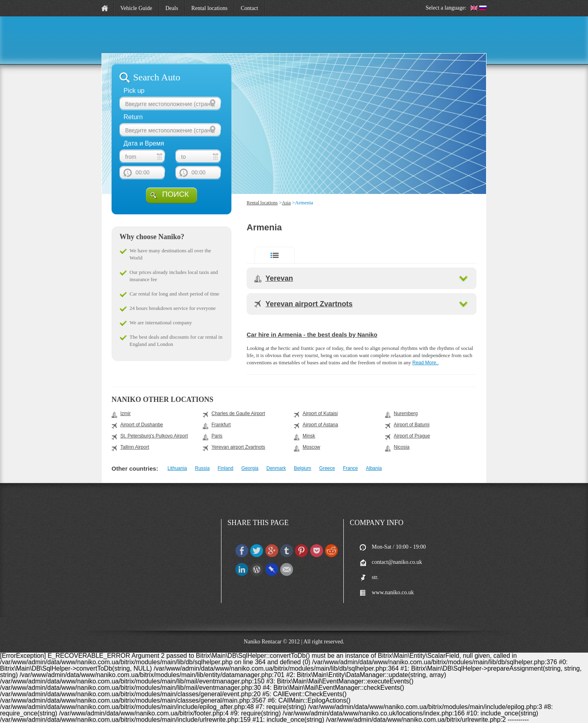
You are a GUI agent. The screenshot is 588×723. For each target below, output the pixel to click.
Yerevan (279, 278)
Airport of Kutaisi (320, 413)
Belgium (302, 468)
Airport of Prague (412, 436)
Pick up (134, 91)
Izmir (126, 413)
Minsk (309, 436)
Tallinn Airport (135, 447)
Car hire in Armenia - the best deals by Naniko (312, 335)
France (350, 468)
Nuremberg (406, 413)
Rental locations (210, 8)
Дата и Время (144, 143)
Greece (327, 468)
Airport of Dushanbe (142, 425)
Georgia (250, 468)
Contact (249, 8)
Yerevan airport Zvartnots (309, 304)
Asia (286, 203)
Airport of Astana (320, 425)
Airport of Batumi (412, 425)
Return (133, 117)
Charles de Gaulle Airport (238, 413)
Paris (217, 436)
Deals (172, 8)
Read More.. (425, 363)
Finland (225, 468)
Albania (374, 468)
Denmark (276, 468)
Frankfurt (221, 425)
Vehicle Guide (136, 8)
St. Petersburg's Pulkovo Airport (154, 436)
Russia (202, 468)
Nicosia (402, 447)
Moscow (311, 447)
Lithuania (177, 468)
